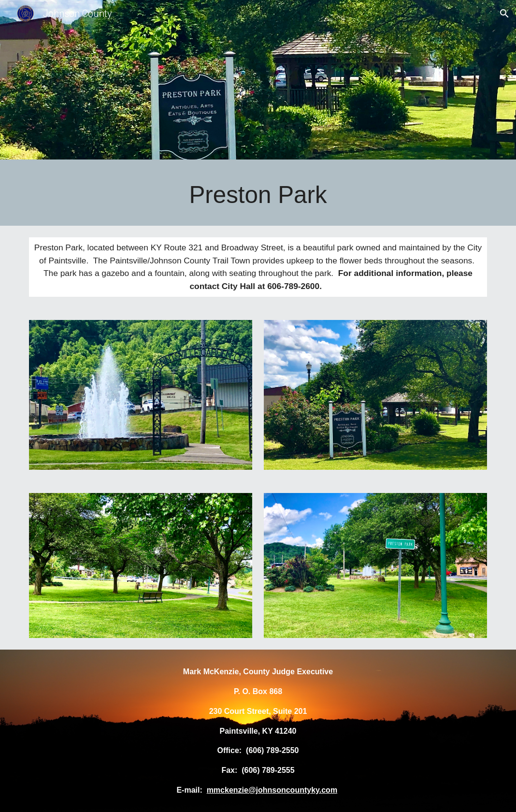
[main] (258, 195)
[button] (504, 14)
